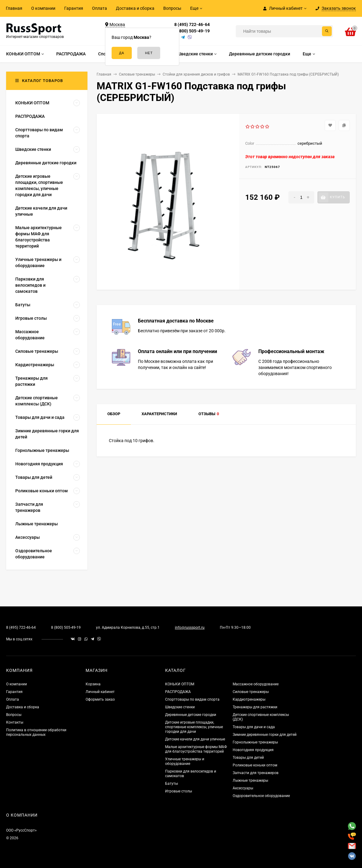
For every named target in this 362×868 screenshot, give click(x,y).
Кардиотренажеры (249, 699)
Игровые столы (179, 791)
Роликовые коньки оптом (255, 765)
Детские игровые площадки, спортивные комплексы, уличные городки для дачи (194, 727)
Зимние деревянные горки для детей (265, 735)
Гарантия (74, 8)
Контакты (15, 722)
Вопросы (172, 8)
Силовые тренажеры (251, 692)
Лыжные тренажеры (250, 780)
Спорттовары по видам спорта (192, 699)
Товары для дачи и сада (254, 727)
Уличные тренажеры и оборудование (185, 761)
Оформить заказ (100, 699)
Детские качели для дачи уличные (195, 739)
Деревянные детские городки (191, 715)
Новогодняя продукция (253, 750)
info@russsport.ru (190, 628)
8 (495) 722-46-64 (192, 24)
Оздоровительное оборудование (261, 796)
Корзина (93, 684)
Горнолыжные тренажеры (255, 742)
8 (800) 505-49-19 (192, 31)
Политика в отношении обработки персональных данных (36, 732)
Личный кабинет (100, 692)
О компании (43, 8)
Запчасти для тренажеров (256, 773)
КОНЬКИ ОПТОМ (180, 684)
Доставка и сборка (135, 8)
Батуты (172, 784)
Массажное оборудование (256, 684)
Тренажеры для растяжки (255, 707)
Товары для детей (248, 758)
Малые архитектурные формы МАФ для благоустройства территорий (196, 749)
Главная (14, 8)
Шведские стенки (180, 707)
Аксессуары (243, 788)
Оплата (100, 8)
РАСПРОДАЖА (178, 692)
